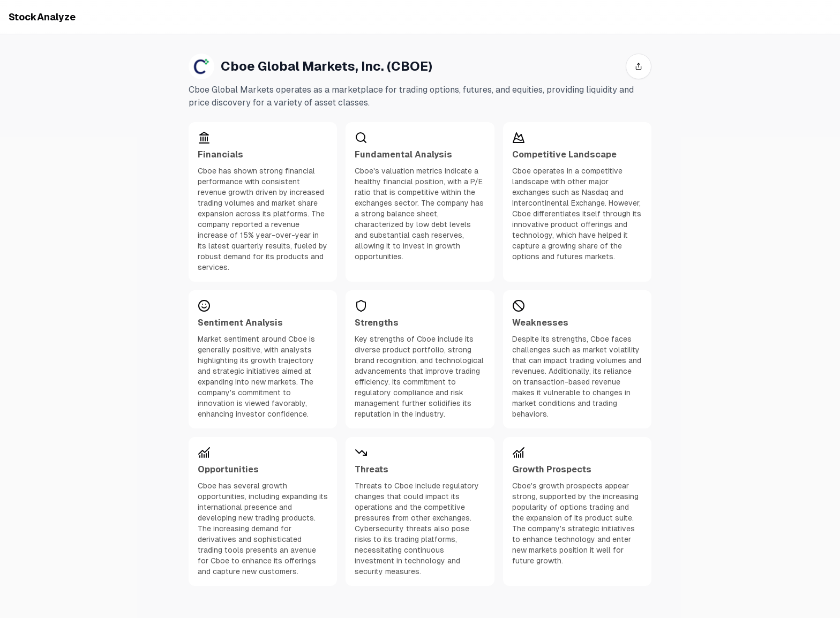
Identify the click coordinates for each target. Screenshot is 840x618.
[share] (639, 66)
